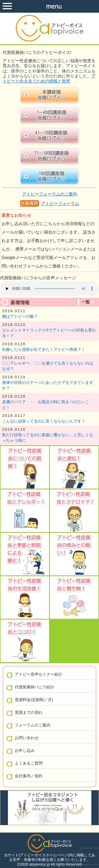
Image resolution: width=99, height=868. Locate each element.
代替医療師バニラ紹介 (35, 687)
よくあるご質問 (29, 763)
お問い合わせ (27, 738)
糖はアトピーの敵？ (20, 316)
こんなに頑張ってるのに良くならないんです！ (44, 421)
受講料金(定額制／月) (34, 700)
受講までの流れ (29, 712)
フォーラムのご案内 (33, 725)
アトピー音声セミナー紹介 (39, 674)
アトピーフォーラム (60, 204)
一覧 (86, 302)
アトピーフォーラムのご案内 (50, 194)
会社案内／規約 (29, 776)
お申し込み (25, 750)
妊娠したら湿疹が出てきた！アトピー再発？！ (44, 349)
